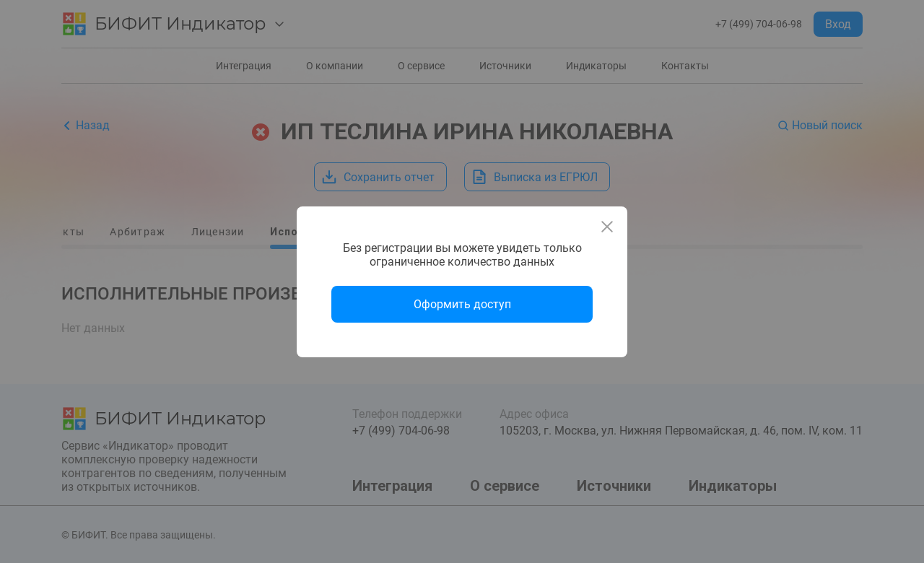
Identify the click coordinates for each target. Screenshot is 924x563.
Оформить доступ (462, 304)
